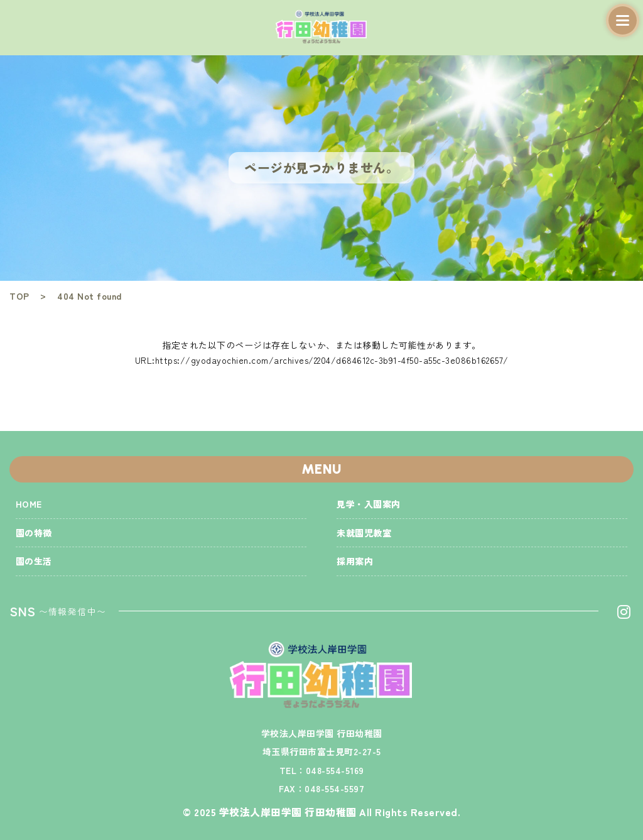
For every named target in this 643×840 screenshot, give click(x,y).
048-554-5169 (335, 770)
